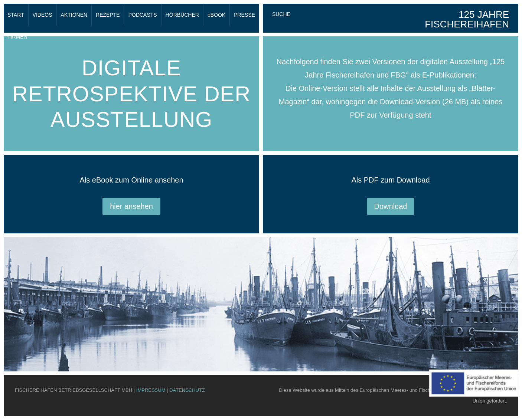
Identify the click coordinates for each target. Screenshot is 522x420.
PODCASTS (143, 15)
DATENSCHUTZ (187, 390)
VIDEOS (43, 15)
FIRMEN (17, 37)
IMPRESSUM (151, 390)
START (16, 15)
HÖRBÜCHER (182, 15)
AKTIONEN (74, 15)
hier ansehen (131, 206)
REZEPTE (108, 15)
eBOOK (216, 15)
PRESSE (244, 15)
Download (391, 206)
